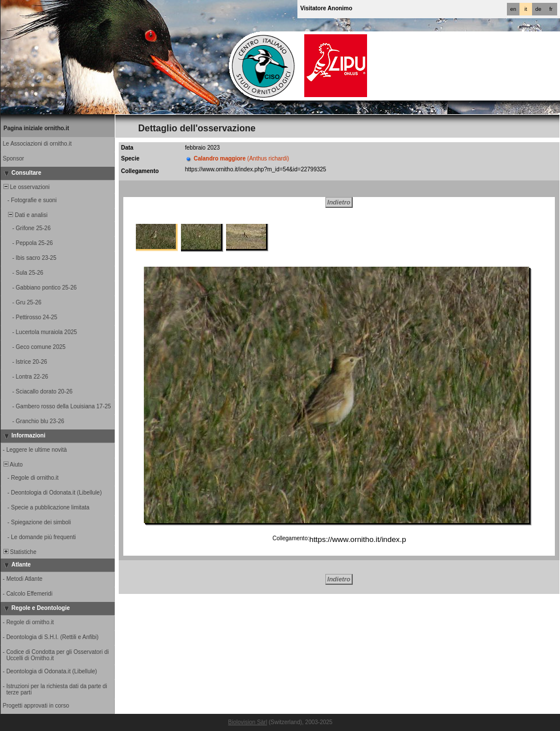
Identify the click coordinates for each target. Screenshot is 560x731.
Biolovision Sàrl (248, 722)
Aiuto (12, 465)
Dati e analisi (25, 215)
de (538, 9)
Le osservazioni (26, 187)
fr (551, 9)
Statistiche (19, 552)
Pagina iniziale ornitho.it (36, 128)
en (513, 9)
